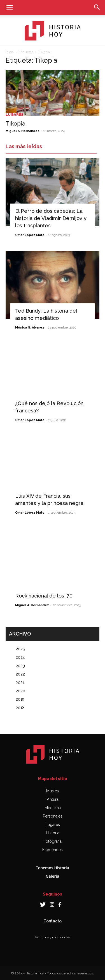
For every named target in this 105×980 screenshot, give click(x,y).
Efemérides (53, 850)
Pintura (53, 799)
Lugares (15, 114)
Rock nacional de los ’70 (44, 596)
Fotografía (53, 841)
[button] (10, 8)
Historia (53, 833)
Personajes (53, 816)
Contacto (53, 921)
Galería (52, 876)
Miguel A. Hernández (23, 131)
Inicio (10, 52)
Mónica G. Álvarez (30, 328)
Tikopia (15, 123)
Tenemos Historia (53, 868)
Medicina (53, 808)
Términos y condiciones (53, 937)
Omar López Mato (30, 235)
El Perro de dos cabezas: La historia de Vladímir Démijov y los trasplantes (51, 218)
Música (53, 791)
